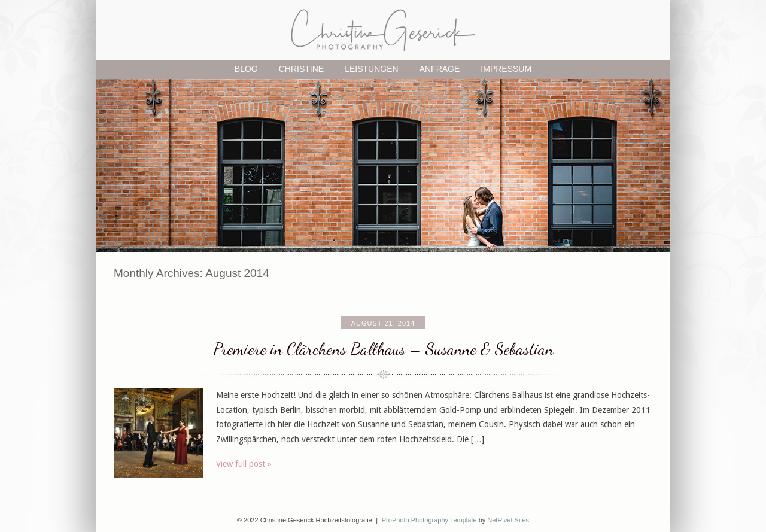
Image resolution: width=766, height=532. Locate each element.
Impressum (506, 69)
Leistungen (371, 69)
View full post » (244, 464)
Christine (301, 69)
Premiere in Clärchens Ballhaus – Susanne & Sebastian (383, 349)
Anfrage (440, 69)
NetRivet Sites (508, 520)
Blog (246, 69)
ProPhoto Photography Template (429, 520)
